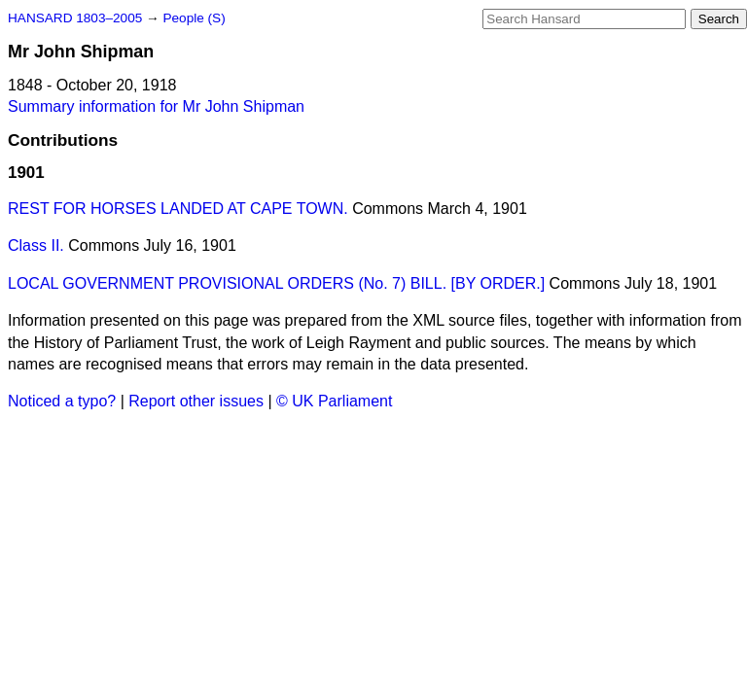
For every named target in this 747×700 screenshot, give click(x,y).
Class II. (36, 245)
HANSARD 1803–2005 (75, 18)
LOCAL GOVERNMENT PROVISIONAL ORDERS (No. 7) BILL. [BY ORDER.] (276, 283)
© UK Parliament (334, 401)
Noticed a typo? (62, 401)
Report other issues (196, 401)
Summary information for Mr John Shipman (156, 106)
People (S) (194, 18)
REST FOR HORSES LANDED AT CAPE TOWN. (178, 209)
